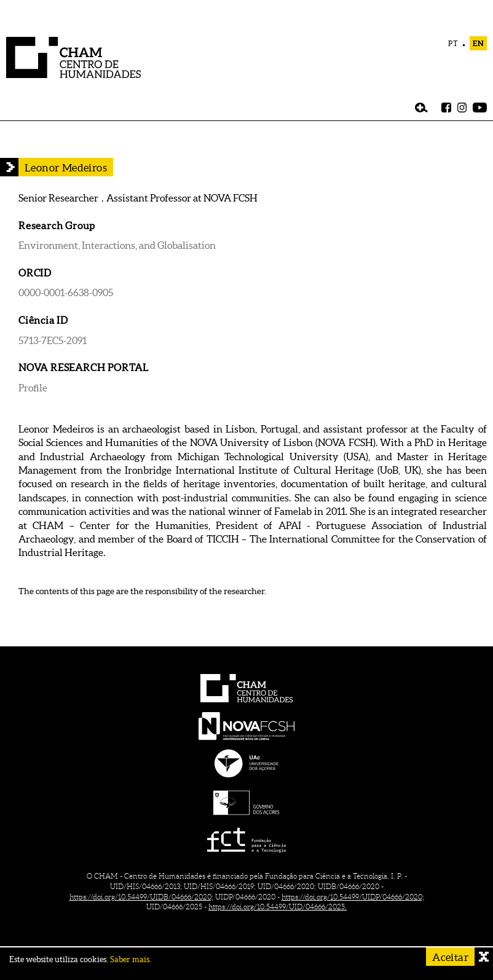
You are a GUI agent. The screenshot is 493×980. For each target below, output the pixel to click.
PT (453, 43)
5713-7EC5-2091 (53, 340)
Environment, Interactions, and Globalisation (117, 245)
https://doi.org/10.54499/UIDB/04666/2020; (141, 897)
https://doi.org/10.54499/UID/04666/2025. (278, 907)
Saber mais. (131, 959)
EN (478, 43)
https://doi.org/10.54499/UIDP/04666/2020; (353, 897)
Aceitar (450, 957)
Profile (33, 388)
